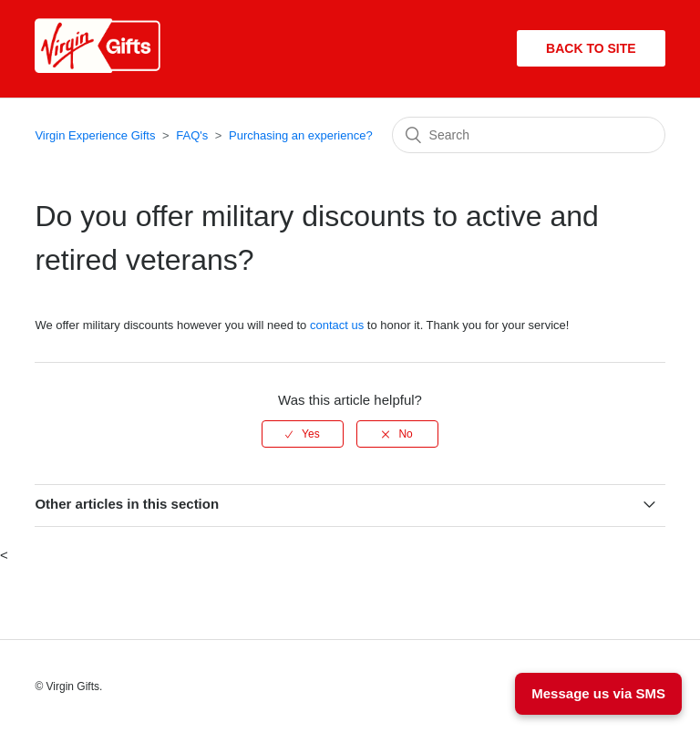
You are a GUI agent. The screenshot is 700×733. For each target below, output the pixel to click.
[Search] (529, 135)
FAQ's (192, 135)
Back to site (591, 48)
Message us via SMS (598, 693)
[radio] (303, 434)
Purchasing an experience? (301, 135)
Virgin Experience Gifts (95, 135)
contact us (337, 325)
